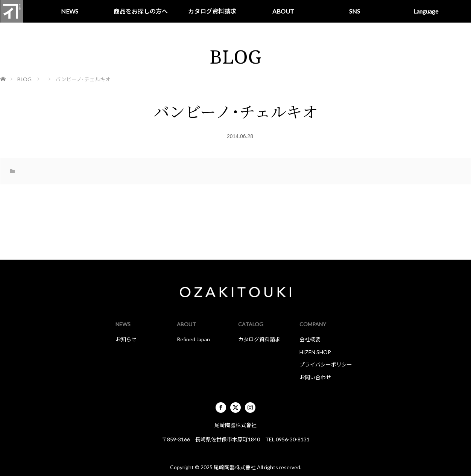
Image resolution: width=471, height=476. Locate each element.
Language (426, 11)
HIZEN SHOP (315, 352)
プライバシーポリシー (326, 364)
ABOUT (283, 11)
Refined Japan (193, 339)
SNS (355, 11)
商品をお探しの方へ (141, 11)
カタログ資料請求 (212, 11)
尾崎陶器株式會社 (235, 467)
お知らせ (126, 339)
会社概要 (310, 339)
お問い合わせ (315, 377)
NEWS (70, 11)
